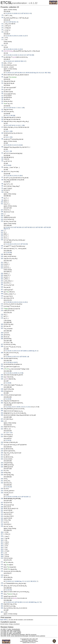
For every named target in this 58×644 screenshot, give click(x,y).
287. (2, 612)
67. (2, 127)
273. (2, 567)
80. (2, 147)
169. (2, 294)
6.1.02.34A (14, 497)
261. (2, 542)
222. (2, 457)
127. (2, 210)
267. (2, 553)
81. (2, 153)
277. (2, 577)
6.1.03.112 (9, 13)
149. (2, 256)
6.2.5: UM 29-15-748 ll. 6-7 (19, 61)
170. (2, 296)
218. (2, 449)
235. (2, 493)
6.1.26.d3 (20, 145)
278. (2, 583)
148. (2, 254)
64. (2, 117)
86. (2, 171)
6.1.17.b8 (20, 373)
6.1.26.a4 (8, 73)
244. (2, 516)
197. (2, 385)
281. (2, 594)
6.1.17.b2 (8, 407)
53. (2, 87)
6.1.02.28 (8, 497)
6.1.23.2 (20, 49)
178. (2, 318)
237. (2, 503)
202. (2, 403)
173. (2, 306)
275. (2, 571)
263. (2, 546)
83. (2, 159)
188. (2, 346)
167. (2, 289)
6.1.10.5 (14, 357)
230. (2, 479)
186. (2, 339)
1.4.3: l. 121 (9, 433)
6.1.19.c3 (15, 176)
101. (2, 204)
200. (2, 395)
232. (2, 483)
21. (2, 24)
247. (2, 522)
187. (2, 344)
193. (2, 369)
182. (2, 328)
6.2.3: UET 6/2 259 (16, 73)
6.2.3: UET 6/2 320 (27, 227)
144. (2, 238)
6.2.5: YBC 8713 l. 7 (32, 581)
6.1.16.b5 (20, 36)
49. (2, 74)
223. (2, 459)
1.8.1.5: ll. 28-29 (16, 407)
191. (2, 364)
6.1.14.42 (15, 55)
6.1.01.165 (9, 373)
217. (2, 444)
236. (2, 499)
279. (2, 585)
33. (2, 51)
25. (2, 32)
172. (2, 304)
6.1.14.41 (15, 49)
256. (2, 532)
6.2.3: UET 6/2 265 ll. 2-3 (18, 602)
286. (2, 608)
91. (2, 188)
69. (2, 139)
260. (2, 540)
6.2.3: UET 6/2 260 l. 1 (24, 497)
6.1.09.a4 (8, 357)
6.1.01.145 (9, 176)
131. (2, 217)
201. (2, 401)
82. (2, 157)
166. (2, 287)
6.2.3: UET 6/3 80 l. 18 (23, 357)
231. (2, 481)
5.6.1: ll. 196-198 (10, 116)
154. (2, 268)
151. (2, 262)
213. (2, 429)
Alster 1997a (4, 620)
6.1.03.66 (8, 383)
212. (2, 427)
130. (2, 216)
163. (2, 281)
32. (2, 45)
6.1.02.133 (9, 145)
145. (2, 240)
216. (2, 442)
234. (2, 491)
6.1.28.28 (15, 13)
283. (2, 598)
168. (2, 292)
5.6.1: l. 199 (21, 125)
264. (2, 547)
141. (2, 232)
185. (2, 337)
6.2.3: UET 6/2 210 (22, 244)
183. (2, 333)
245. (2, 518)
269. (2, 556)
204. (2, 411)
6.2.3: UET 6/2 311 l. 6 (12, 22)
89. (2, 184)
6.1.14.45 (8, 61)
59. (2, 99)
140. (2, 231)
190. (2, 358)
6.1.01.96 (8, 399)
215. (2, 436)
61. (2, 103)
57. (2, 96)
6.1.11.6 (14, 145)
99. (2, 200)
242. (2, 512)
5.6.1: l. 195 (21, 108)
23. (2, 28)
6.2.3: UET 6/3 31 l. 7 (11, 108)
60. (2, 101)
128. (2, 212)
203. (2, 409)
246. (2, 520)
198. (2, 389)
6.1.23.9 (14, 244)
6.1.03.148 (9, 362)
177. (2, 316)
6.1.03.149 (9, 302)
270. (2, 558)
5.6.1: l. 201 (9, 137)
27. (2, 40)
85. (2, 167)
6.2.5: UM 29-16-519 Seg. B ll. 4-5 (31, 73)
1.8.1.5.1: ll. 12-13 (26, 407)
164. (2, 283)
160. (2, 275)
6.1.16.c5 (20, 302)
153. (2, 266)
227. (2, 471)
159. (2, 273)
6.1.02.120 (9, 487)
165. (2, 285)
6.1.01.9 (8, 227)
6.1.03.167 (9, 351)
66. (2, 121)
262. (2, 544)
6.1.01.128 (9, 244)
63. (2, 112)
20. (2, 18)
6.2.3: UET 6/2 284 (29, 55)
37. (2, 67)
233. (2, 489)
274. (2, 569)
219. (2, 451)
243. (2, 514)
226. (2, 467)
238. (2, 505)
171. (2, 298)
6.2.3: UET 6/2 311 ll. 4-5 (25, 13)
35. (2, 63)
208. (2, 421)
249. (2, 526)
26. (2, 38)
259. (2, 538)
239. (2, 507)
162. (2, 279)
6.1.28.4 (20, 176)
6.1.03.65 (15, 373)
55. (2, 92)
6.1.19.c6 (20, 55)
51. (2, 81)
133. (2, 221)
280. (2, 592)
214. (2, 434)
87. (2, 177)
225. (2, 465)
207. (2, 419)
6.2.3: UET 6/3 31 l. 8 (11, 125)
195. (2, 377)
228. (2, 473)
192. (2, 366)
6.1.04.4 (14, 351)
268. (2, 555)
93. (2, 192)
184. (2, 335)
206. (2, 415)
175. (2, 310)
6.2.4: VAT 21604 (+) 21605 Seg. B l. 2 (27, 351)
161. (2, 277)
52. (2, 83)
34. (2, 57)
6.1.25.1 (25, 302)
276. (2, 575)
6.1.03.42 (8, 581)
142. (2, 234)
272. (2, 564)
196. (2, 379)
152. (2, 264)
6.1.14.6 (14, 302)
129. (2, 214)
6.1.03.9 (14, 36)
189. (2, 353)
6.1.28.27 (15, 362)
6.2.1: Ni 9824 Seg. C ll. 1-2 (19, 581)
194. (2, 375)
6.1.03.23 (8, 602)
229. (2, 475)
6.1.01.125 (9, 49)
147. (2, 248)
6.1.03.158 (9, 253)
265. (2, 549)
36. (2, 65)
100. (2, 202)
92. (2, 190)
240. (2, 509)
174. (2, 308)
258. (2, 536)
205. (2, 413)
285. (2, 606)
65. (2, 119)
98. (2, 198)
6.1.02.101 (9, 590)
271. (2, 562)
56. (2, 93)
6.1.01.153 (9, 36)
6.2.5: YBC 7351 (46, 73)
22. (2, 26)
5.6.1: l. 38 (9, 151)
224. (2, 463)
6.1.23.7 (25, 36)
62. (2, 109)
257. (2, 534)
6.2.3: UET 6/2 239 (16, 227)
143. (2, 236)
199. (2, 391)
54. (2, 89)
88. (2, 180)
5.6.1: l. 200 (9, 131)
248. (2, 524)
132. (2, 219)
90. (2, 186)
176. (2, 314)
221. (2, 455)
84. (2, 161)
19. (2, 15)
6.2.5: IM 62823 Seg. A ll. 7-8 (33, 602)
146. (2, 246)
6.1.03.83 (8, 165)
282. (2, 596)
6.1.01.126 (9, 55)
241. (2, 510)
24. (2, 30)
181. (2, 326)
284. (2, 604)
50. (2, 77)
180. (2, 324)
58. (2, 97)
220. (2, 453)
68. (2, 133)
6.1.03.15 (8, 441)
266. (2, 551)
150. (2, 258)
